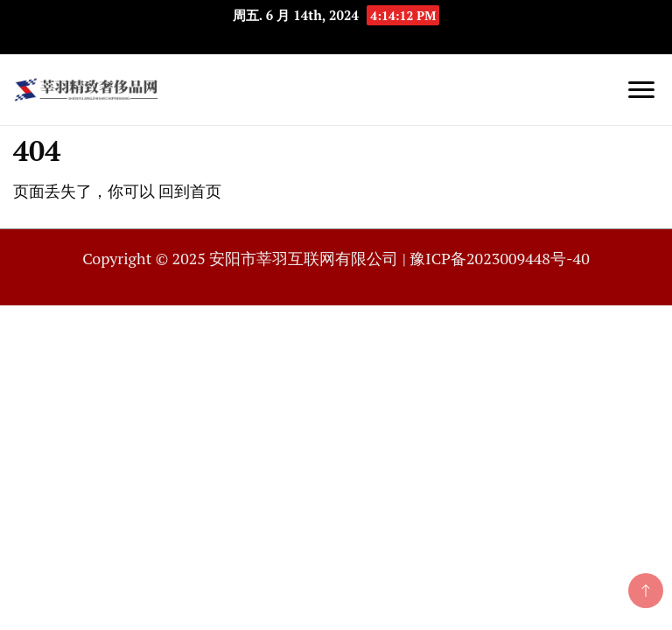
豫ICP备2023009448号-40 (499, 258)
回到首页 (190, 191)
